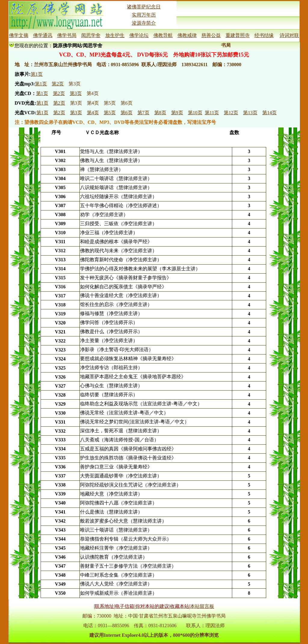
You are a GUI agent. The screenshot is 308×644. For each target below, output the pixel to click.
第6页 (127, 103)
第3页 (75, 84)
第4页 (93, 93)
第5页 (110, 103)
